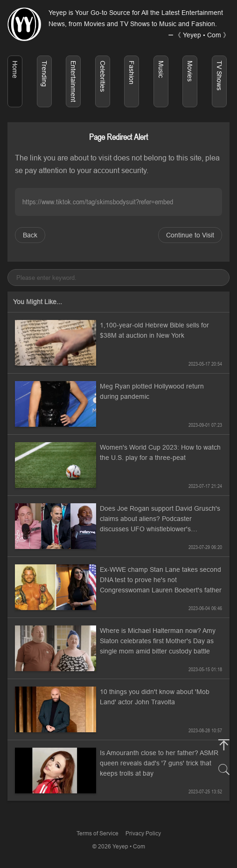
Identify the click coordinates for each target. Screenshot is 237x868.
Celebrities (103, 76)
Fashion (132, 73)
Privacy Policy (143, 833)
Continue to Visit (190, 235)
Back (30, 235)
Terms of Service (98, 833)
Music (161, 69)
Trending (44, 74)
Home (15, 69)
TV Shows (219, 76)
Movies (190, 71)
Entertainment (73, 81)
